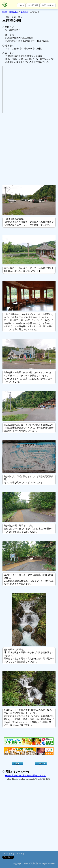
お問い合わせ (48, 5)
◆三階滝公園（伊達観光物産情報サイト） (26, 776)
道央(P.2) (24, 12)
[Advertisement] (29, 150)
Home (21, 5)
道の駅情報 (33, 5)
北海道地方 (14, 12)
